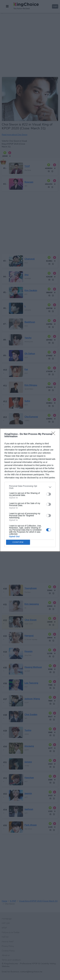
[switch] (49, 494)
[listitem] (30, 487)
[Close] (54, 434)
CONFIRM (18, 542)
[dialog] (30, 490)
